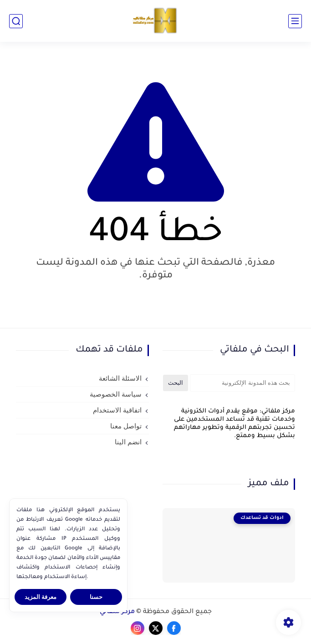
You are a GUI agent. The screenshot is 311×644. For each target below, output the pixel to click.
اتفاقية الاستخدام (117, 410)
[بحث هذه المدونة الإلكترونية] (243, 383)
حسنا (96, 597)
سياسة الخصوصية (116, 394)
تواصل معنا (126, 426)
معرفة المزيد (41, 597)
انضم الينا (128, 442)
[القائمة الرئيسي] (295, 21)
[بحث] (16, 21)
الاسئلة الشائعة (120, 378)
